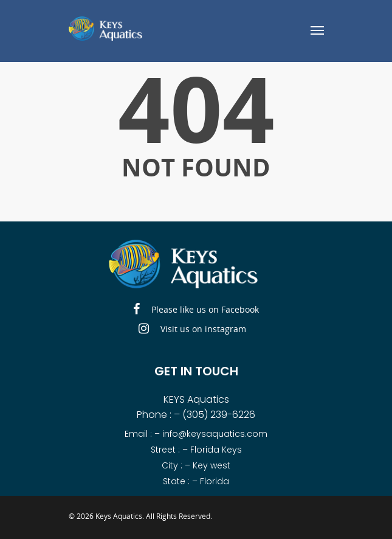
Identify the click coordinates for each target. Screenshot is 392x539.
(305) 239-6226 (219, 415)
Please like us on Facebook (196, 310)
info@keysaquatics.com (215, 434)
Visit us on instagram (192, 329)
